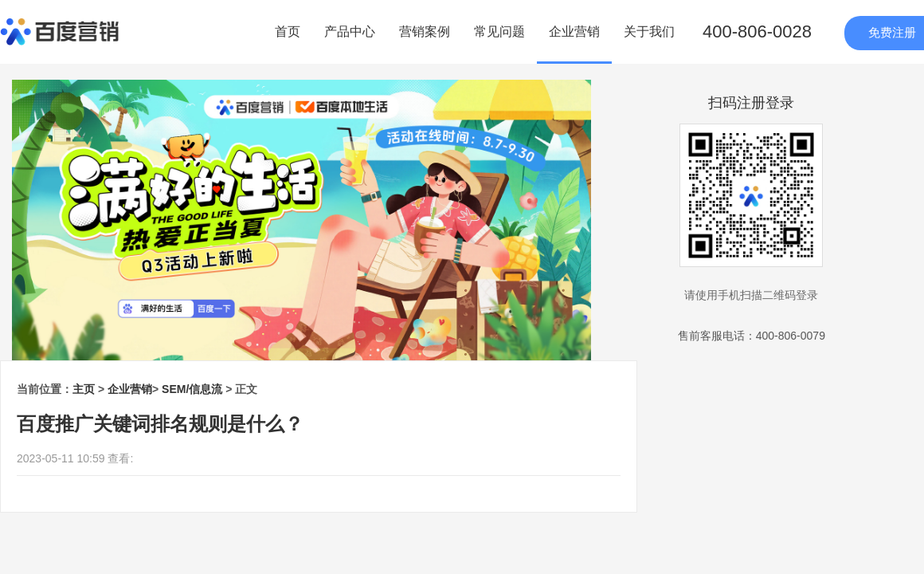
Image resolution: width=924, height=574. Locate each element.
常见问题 (499, 31)
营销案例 (425, 31)
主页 (84, 389)
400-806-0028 (757, 31)
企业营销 (574, 31)
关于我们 (649, 31)
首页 (288, 31)
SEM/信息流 (192, 389)
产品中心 (350, 31)
